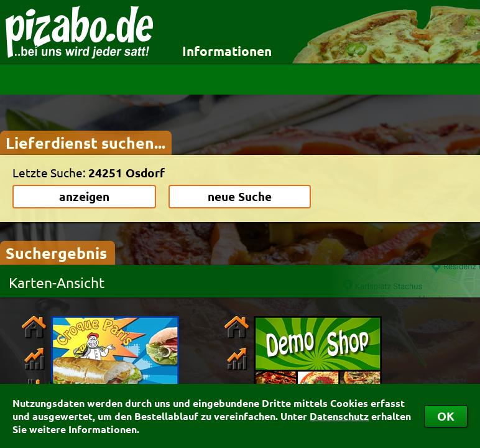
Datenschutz (339, 416)
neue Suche (240, 196)
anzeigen (84, 196)
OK (446, 416)
